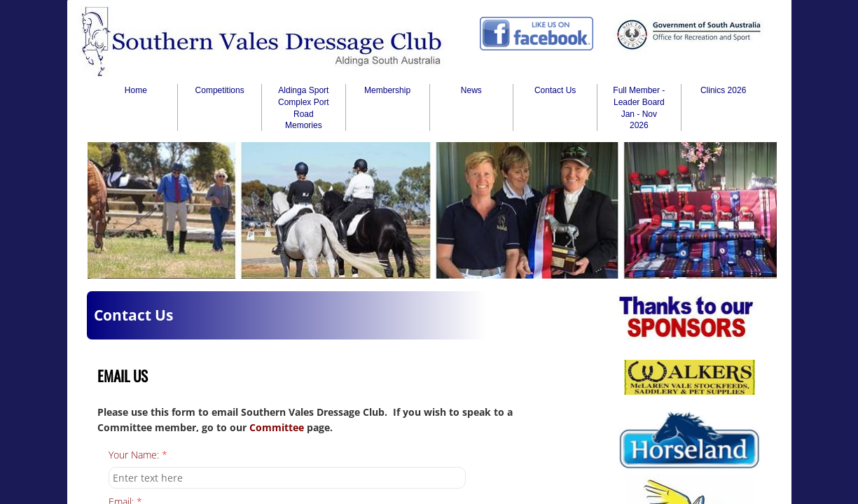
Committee (278, 427)
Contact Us (555, 90)
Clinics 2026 (723, 90)
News (471, 90)
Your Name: (138, 455)
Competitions (220, 90)
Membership (387, 90)
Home (136, 90)
